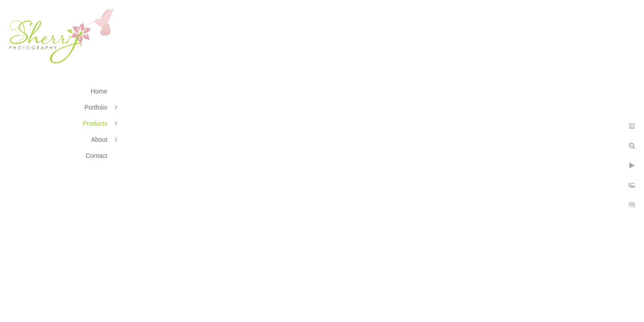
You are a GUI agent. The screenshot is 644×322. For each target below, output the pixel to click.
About (99, 140)
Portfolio (96, 107)
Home (99, 91)
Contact (97, 156)
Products (95, 123)
